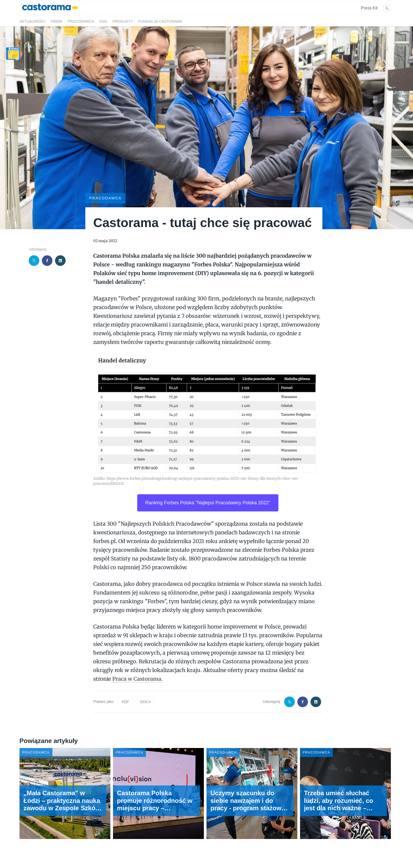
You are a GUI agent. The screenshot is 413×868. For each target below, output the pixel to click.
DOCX (145, 702)
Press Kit (369, 8)
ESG (104, 21)
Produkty (123, 21)
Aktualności (33, 21)
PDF (125, 702)
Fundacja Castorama (160, 21)
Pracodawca (81, 21)
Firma (57, 21)
